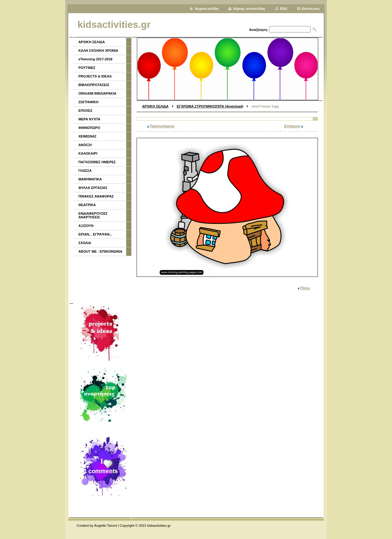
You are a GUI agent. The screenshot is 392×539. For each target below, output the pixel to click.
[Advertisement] (102, 279)
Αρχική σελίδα (207, 9)
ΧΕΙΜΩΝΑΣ (87, 136)
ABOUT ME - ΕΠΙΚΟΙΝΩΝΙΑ (100, 251)
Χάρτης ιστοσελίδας (249, 9)
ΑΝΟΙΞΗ (85, 145)
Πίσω (305, 288)
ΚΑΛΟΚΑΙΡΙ (88, 153)
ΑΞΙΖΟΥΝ (86, 226)
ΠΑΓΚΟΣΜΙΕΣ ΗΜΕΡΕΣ (97, 162)
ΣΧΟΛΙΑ (85, 243)
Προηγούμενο (162, 126)
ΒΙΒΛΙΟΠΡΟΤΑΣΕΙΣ (94, 85)
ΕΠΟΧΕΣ (85, 111)
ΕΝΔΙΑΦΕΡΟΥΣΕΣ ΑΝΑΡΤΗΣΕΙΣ (93, 215)
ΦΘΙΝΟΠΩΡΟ (89, 128)
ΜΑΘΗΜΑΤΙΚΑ (90, 179)
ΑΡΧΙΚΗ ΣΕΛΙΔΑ (155, 106)
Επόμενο (292, 126)
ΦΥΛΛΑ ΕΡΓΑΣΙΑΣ (93, 188)
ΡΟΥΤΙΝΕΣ (87, 68)
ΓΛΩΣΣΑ (85, 171)
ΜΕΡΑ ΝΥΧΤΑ (89, 119)
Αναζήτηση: (259, 30)
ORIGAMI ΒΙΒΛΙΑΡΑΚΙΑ (97, 93)
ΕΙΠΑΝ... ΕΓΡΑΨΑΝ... (95, 234)
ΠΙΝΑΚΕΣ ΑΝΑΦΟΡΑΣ (96, 196)
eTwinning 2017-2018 (95, 59)
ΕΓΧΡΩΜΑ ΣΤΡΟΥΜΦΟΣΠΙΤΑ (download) (210, 106)
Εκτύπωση (311, 9)
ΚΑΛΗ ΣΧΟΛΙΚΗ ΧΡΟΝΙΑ (98, 51)
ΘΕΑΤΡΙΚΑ (87, 205)
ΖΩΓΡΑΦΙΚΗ (88, 102)
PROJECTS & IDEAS (95, 76)
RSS (284, 9)
